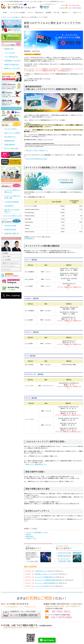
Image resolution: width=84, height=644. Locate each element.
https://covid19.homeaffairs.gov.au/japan (37, 159)
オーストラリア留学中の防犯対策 (45, 583)
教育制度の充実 (9, 49)
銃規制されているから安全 (12, 68)
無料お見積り (30, 536)
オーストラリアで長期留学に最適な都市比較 (48, 580)
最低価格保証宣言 (10, 141)
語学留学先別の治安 (10, 229)
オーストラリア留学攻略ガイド (14, 17)
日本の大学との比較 (10, 226)
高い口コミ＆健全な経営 (11, 148)
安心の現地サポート (10, 137)
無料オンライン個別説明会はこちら (36, 464)
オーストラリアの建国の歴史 (43, 577)
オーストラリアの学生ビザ (43, 586)
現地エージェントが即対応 (12, 133)
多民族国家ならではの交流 (12, 61)
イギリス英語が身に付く (11, 57)
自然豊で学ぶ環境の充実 (11, 64)
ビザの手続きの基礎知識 (11, 202)
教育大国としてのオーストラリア (45, 574)
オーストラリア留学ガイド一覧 (12, 216)
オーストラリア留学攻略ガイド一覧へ (37, 532)
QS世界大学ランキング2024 (43, 571)
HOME (4, 17)
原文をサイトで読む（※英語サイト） (37, 150)
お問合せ (28, 534)
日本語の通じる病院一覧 (11, 233)
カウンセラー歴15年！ (11, 129)
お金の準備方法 (9, 206)
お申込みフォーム (31, 538)
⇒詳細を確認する (29, 239)
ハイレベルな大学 (10, 53)
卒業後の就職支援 (10, 145)
